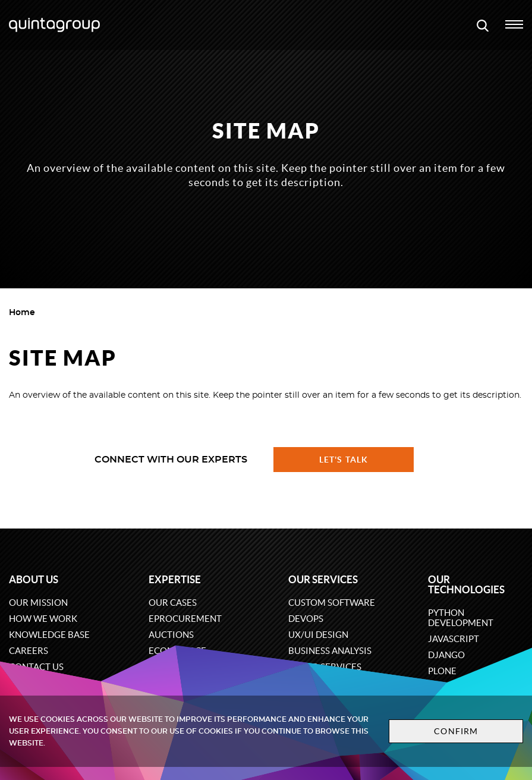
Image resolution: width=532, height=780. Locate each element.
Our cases (173, 603)
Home (22, 313)
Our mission (38, 603)
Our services (323, 579)
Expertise (175, 579)
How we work (43, 619)
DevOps (306, 619)
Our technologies (466, 584)
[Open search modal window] (483, 25)
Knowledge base (49, 635)
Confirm (456, 731)
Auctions (171, 635)
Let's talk (344, 460)
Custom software (332, 603)
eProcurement (185, 619)
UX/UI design (318, 635)
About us (34, 579)
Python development (461, 618)
